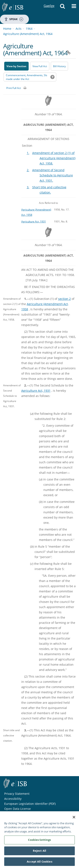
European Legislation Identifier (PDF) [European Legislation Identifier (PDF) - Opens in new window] (30, 804)
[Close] (74, 819)
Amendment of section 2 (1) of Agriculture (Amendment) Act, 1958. (54, 158)
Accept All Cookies (39, 863)
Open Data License (17, 809)
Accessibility (13, 799)
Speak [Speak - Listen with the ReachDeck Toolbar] (14, 19)
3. (28, 187)
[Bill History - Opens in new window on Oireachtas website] (59, 66)
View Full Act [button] (40, 66)
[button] (62, 7)
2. (28, 170)
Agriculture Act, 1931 (34, 221)
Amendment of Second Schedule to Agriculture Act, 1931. (53, 175)
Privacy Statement (17, 794)
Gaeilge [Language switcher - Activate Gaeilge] (49, 2)
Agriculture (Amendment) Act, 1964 (28, 34)
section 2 (64, 299)
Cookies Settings (39, 842)
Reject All (39, 853)
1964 (29, 29)
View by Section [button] (16, 66)
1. (28, 153)
